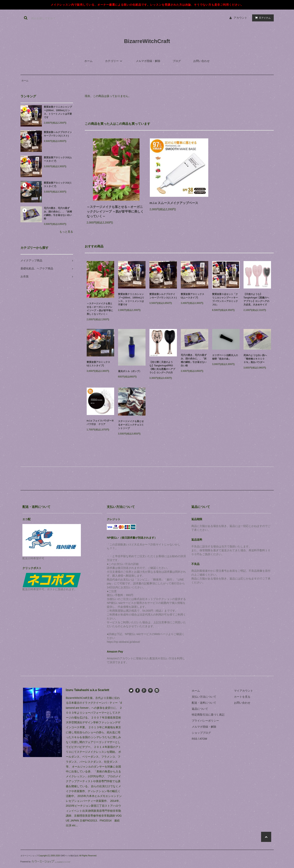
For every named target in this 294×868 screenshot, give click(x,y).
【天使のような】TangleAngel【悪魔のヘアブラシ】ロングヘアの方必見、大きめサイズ (256, 299)
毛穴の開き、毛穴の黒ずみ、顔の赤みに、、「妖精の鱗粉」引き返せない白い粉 (58, 213)
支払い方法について (204, 697)
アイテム (262, 18)
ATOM (203, 739)
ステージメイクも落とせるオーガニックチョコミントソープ (131, 425)
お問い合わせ (201, 61)
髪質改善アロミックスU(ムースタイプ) (58, 159)
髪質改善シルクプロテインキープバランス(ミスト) (58, 134)
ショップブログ (201, 733)
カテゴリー (114, 61)
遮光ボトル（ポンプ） (131, 371)
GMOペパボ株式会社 (70, 856)
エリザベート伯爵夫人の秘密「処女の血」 (225, 357)
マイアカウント (244, 691)
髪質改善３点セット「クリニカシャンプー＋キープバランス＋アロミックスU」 (225, 299)
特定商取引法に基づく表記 (208, 715)
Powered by (46, 862)
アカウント (240, 18)
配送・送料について (204, 703)
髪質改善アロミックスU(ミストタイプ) (58, 185)
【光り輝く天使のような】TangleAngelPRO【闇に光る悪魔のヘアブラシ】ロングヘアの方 (162, 367)
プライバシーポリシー (205, 721)
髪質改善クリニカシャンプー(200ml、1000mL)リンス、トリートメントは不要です (58, 112)
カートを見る (242, 697)
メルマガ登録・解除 (148, 61)
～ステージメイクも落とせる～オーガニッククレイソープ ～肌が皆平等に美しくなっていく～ (115, 212)
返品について (200, 709)
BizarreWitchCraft (147, 41)
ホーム (88, 61)
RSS (195, 739)
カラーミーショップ (29, 856)
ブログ (177, 61)
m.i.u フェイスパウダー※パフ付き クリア (100, 422)
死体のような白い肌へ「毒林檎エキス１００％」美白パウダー (255, 359)
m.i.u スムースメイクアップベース (176, 203)
